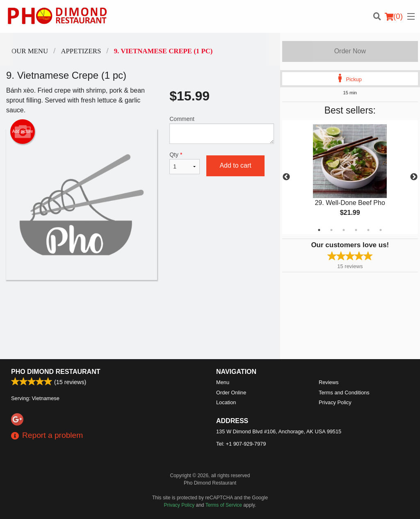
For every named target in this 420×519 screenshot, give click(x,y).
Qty (185, 163)
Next (414, 177)
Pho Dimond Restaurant (56, 372)
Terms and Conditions (344, 393)
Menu (223, 382)
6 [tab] (381, 230)
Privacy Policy (335, 402)
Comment (221, 130)
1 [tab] (319, 230)
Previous (286, 177)
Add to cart (235, 165)
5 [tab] (368, 230)
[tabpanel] (350, 177)
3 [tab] (344, 230)
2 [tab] (331, 230)
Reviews (329, 382)
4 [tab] (356, 230)
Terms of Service (224, 505)
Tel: (241, 444)
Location (226, 402)
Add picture (23, 132)
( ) (394, 16)
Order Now (350, 51)
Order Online (231, 393)
